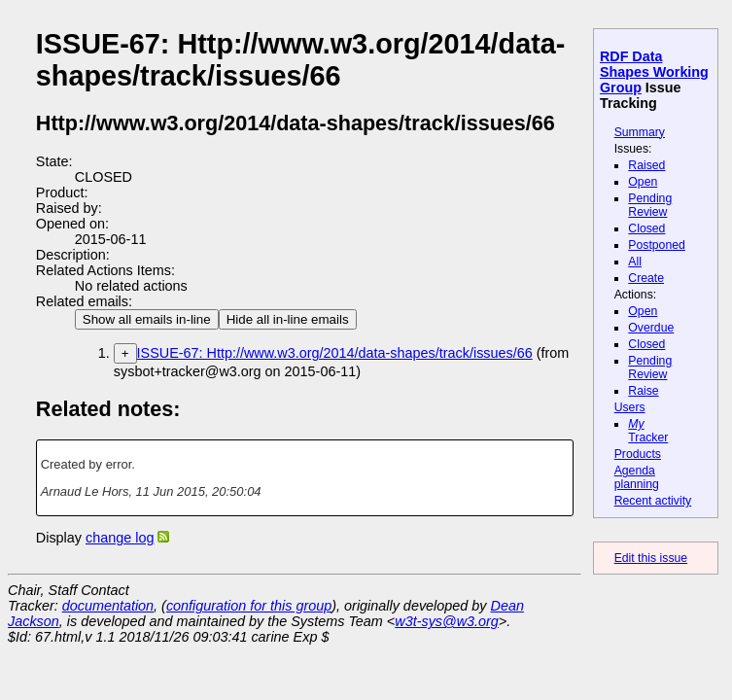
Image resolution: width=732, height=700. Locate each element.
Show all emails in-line (147, 319)
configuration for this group (249, 606)
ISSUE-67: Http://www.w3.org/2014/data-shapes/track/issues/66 (335, 353)
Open (643, 182)
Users (630, 407)
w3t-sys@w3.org (447, 621)
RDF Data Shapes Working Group (654, 72)
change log (120, 538)
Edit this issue (651, 558)
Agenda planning (637, 477)
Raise (643, 391)
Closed (646, 228)
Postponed (657, 245)
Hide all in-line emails (288, 319)
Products (638, 454)
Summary (640, 132)
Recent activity (653, 501)
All (635, 262)
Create (646, 278)
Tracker (648, 431)
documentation (108, 606)
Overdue (651, 328)
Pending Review (650, 205)
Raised (646, 165)
